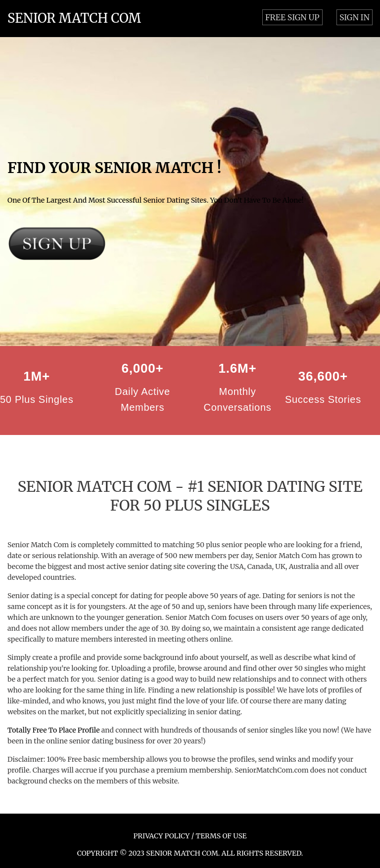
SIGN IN (355, 17)
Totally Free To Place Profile (53, 730)
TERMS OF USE (221, 836)
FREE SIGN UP (292, 17)
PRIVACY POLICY (162, 836)
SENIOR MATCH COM (74, 18)
